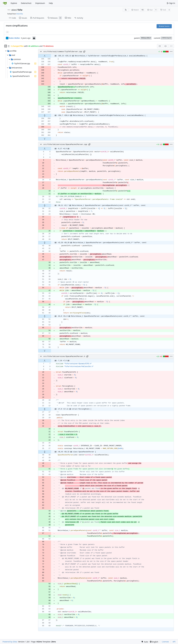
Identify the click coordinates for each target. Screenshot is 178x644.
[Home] (5, 3)
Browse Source (164, 26)
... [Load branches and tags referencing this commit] (7, 32)
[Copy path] (84, 52)
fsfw (20, 10)
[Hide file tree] (6, 46)
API (174, 642)
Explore (14, 3)
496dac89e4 (146, 38)
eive (14, 10)
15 (142, 10)
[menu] (171, 46)
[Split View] (166, 46)
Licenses (165, 642)
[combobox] (160, 46)
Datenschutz (26, 3)
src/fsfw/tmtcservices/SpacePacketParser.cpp (65, 144)
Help (51, 3)
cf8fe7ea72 (166, 38)
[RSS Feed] (126, 10)
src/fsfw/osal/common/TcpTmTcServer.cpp (63, 52)
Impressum (40, 3)
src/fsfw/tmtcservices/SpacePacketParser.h (64, 356)
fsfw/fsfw (20, 14)
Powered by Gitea (10, 642)
